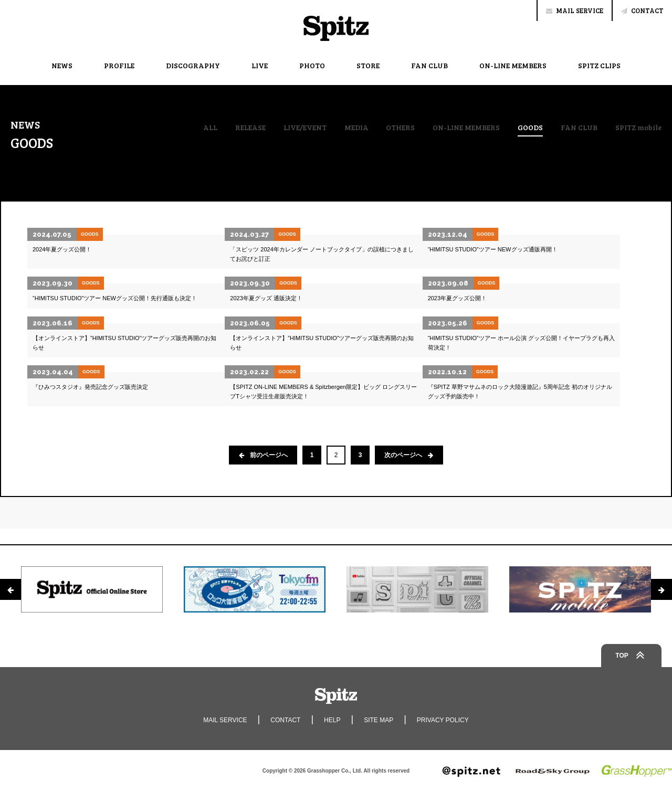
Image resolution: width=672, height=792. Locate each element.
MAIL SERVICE (575, 10)
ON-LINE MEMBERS (513, 65)
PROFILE (119, 65)
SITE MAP (379, 720)
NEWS (62, 65)
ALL (210, 128)
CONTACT (642, 10)
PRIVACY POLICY (443, 720)
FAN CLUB (429, 65)
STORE (368, 65)
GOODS (530, 128)
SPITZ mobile (638, 128)
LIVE (260, 65)
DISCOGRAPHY (193, 65)
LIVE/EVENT (305, 128)
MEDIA (356, 128)
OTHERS (400, 128)
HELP (332, 720)
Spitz (336, 28)
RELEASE (250, 128)
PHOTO (312, 65)
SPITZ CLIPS (599, 65)
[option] (92, 589)
